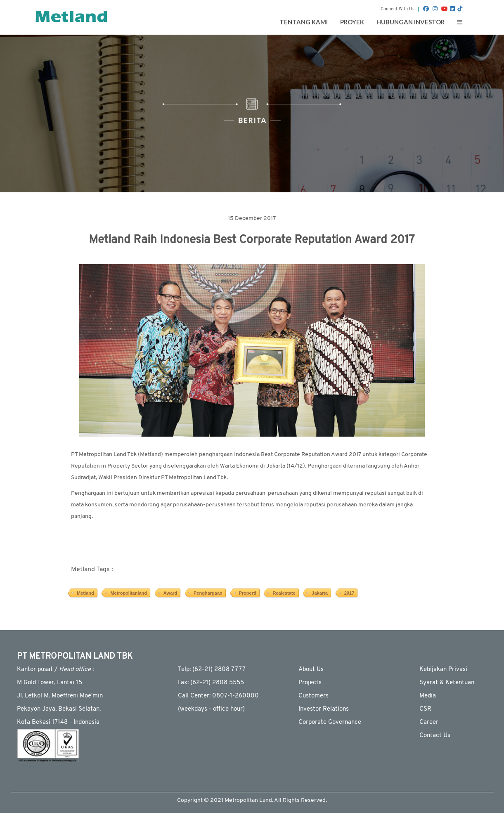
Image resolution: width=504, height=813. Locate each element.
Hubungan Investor (411, 22)
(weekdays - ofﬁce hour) (211, 709)
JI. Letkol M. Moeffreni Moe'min (60, 696)
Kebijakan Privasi (443, 670)
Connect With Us (398, 9)
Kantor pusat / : (55, 670)
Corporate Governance (330, 722)
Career (429, 722)
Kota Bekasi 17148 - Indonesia (58, 722)
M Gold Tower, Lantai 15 (50, 683)
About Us (311, 670)
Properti (248, 593)
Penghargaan (208, 593)
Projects (310, 683)
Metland (85, 593)
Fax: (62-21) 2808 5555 (211, 683)
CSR (425, 709)
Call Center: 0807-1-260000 (218, 696)
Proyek (352, 22)
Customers (314, 696)
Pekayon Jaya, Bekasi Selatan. (59, 709)
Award (170, 593)
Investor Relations (324, 709)
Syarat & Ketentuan (447, 683)
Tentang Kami (304, 22)
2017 (349, 593)
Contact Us (435, 736)
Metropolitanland (129, 593)
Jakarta (320, 593)
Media (428, 696)
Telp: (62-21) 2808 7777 (212, 670)
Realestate (284, 593)
